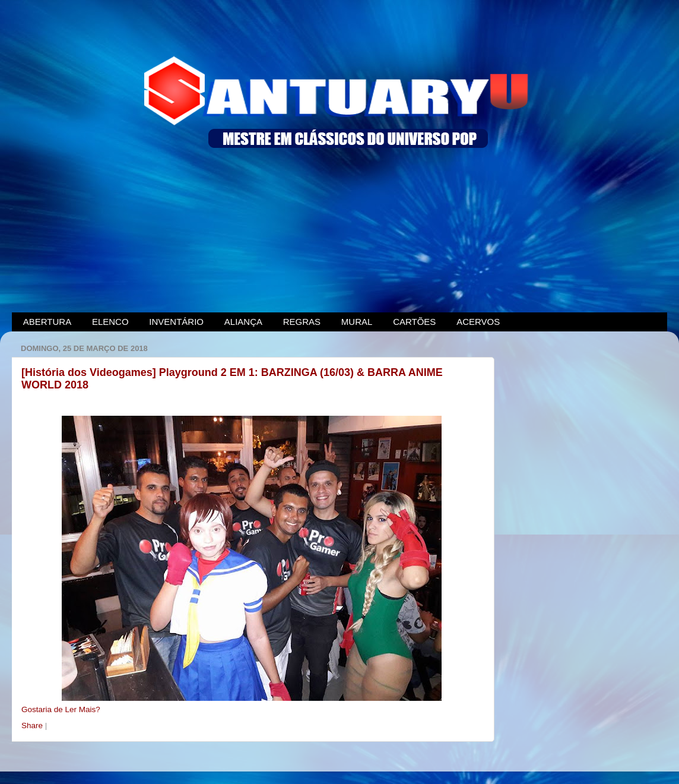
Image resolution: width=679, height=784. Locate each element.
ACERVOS (478, 322)
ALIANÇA (243, 322)
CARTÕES (414, 322)
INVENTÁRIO (176, 322)
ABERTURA (47, 322)
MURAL (357, 322)
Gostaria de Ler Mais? (61, 709)
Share (33, 725)
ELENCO (110, 322)
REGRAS (302, 322)
